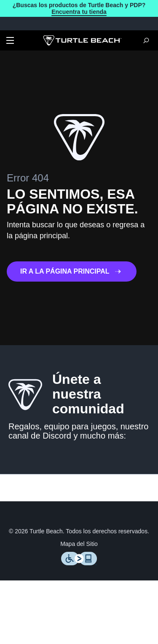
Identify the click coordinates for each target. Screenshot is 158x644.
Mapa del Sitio (79, 551)
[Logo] (82, 41)
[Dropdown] (10, 41)
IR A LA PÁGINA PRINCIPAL (74, 272)
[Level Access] (79, 570)
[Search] (146, 41)
